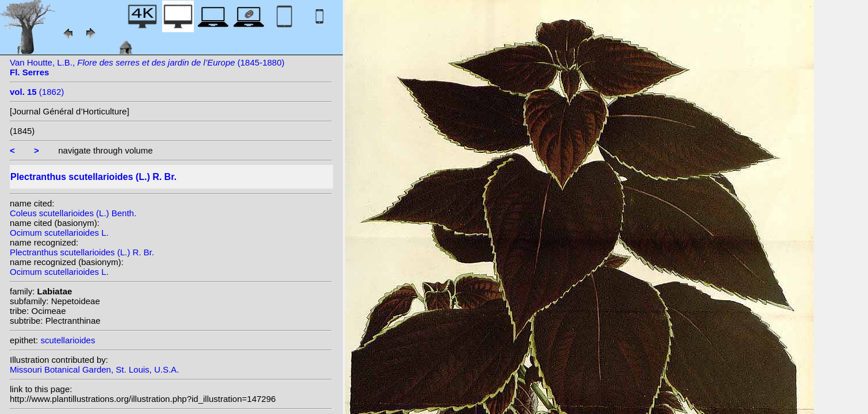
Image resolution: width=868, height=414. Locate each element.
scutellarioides (68, 340)
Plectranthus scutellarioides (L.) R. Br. (82, 252)
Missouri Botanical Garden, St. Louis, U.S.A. (94, 369)
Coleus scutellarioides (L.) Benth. (73, 213)
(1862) (37, 92)
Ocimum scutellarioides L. (59, 233)
